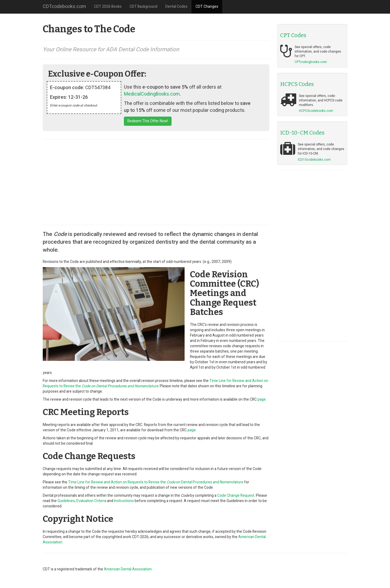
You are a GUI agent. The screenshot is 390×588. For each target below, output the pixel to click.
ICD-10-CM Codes (302, 133)
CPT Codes (293, 35)
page (262, 399)
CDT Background (143, 7)
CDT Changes (207, 7)
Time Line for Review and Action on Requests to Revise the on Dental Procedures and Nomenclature (156, 482)
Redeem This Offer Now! (148, 121)
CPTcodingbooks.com (311, 62)
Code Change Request (236, 496)
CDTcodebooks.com (64, 7)
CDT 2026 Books (108, 7)
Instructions (124, 501)
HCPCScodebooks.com (316, 111)
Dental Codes (176, 7)
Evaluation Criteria (91, 501)
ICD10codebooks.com (314, 160)
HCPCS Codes (297, 84)
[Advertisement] (156, 182)
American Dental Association (128, 569)
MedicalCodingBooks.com (152, 94)
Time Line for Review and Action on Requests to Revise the (155, 383)
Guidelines (66, 501)
